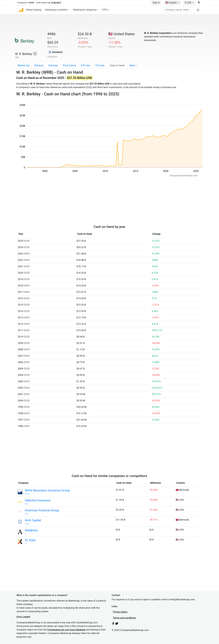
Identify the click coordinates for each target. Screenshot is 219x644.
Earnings (53, 65)
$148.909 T (56, 3)
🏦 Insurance (55, 52)
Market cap (24, 65)
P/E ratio (86, 65)
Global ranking (34, 10)
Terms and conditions (124, 618)
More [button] (132, 65)
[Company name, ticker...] (182, 10)
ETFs (105, 10)
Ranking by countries (56, 10)
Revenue (39, 65)
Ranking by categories (85, 10)
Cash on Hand (117, 65)
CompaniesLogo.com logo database (66, 630)
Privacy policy (120, 612)
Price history (69, 65)
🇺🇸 (171, 3)
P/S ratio (100, 65)
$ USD (188, 3)
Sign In (156, 3)
